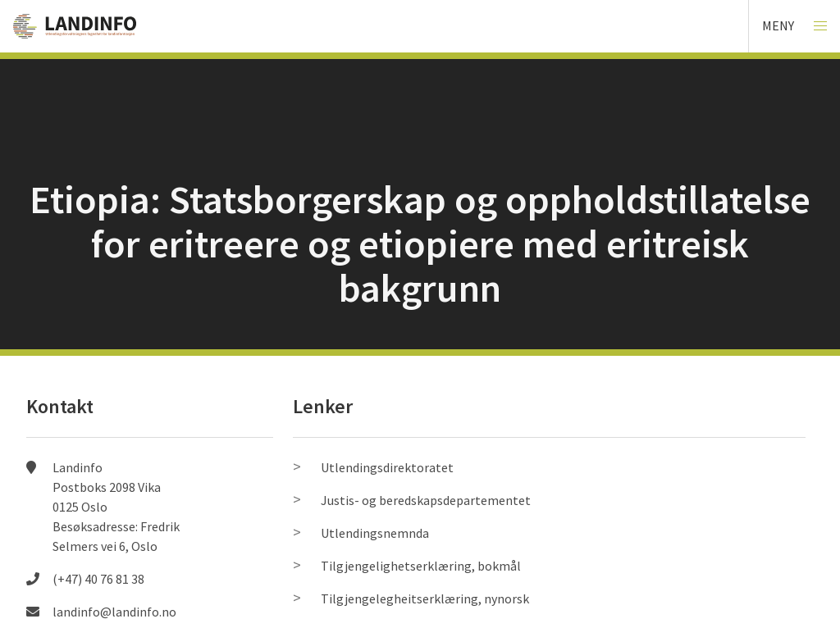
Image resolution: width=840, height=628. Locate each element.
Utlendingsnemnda (375, 533)
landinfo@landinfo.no (114, 612)
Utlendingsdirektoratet (387, 467)
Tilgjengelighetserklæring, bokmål (421, 566)
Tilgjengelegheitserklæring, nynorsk (425, 598)
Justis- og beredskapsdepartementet (426, 500)
